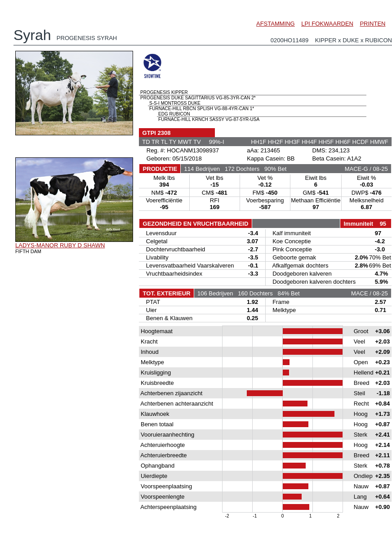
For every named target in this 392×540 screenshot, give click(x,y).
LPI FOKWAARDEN (327, 24)
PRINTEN (372, 24)
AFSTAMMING (276, 24)
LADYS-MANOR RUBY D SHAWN (60, 245)
